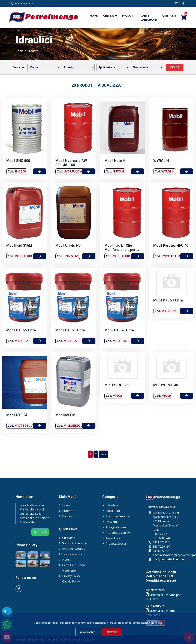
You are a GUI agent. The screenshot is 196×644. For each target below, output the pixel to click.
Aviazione (112, 522)
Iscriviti (40, 532)
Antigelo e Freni (116, 527)
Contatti (169, 16)
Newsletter (70, 571)
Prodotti (129, 16)
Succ (103, 454)
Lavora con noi (72, 554)
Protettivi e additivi (118, 533)
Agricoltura (113, 538)
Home (94, 16)
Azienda (108, 16)
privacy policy (87, 632)
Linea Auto (113, 511)
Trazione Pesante (117, 516)
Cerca (175, 67)
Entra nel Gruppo (74, 549)
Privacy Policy (71, 576)
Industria (112, 505)
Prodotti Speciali (116, 544)
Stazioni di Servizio (75, 543)
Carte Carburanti (149, 18)
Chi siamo (69, 538)
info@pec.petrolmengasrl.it (171, 559)
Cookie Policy (71, 581)
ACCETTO (112, 632)
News (66, 560)
